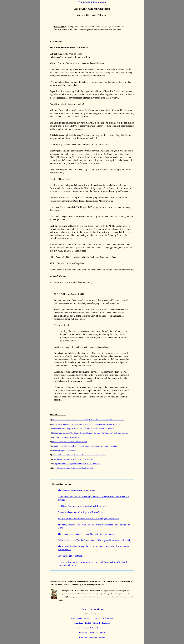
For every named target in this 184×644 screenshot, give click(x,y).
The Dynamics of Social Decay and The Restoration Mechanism (87, 534)
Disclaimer (83, 633)
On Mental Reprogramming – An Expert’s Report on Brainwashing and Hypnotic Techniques (87, 424)
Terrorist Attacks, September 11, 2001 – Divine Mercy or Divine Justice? (79, 455)
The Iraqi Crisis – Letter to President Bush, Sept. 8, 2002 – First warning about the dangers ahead (88, 420)
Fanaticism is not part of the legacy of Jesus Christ (80, 512)
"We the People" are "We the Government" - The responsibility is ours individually (95, 540)
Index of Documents (98, 628)
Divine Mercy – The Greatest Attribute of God (70, 442)
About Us (93, 633)
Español (97, 623)
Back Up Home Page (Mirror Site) (92, 637)
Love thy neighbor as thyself (71, 556)
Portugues (106, 623)
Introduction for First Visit (80, 618)
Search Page (83, 628)
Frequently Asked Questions (103, 618)
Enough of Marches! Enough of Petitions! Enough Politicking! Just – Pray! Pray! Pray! (85, 446)
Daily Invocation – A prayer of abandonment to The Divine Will (77, 464)
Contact (102, 633)
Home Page (78, 623)
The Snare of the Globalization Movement (77, 490)
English (88, 623)
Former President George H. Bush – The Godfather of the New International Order (83, 429)
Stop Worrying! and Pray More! (64, 450)
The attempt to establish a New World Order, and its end (74, 459)
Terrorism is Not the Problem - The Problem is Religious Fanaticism (88, 518)
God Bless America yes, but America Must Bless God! (73, 468)
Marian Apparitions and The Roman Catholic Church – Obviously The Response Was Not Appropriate (90, 433)
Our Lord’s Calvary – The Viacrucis (66, 437)
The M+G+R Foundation (92, 2)
